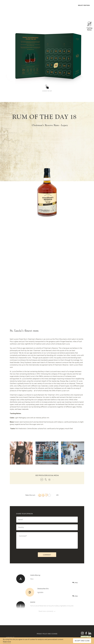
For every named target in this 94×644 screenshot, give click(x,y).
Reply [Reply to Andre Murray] (76, 583)
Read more (7, 642)
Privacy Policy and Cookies (47, 634)
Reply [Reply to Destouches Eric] (76, 596)
